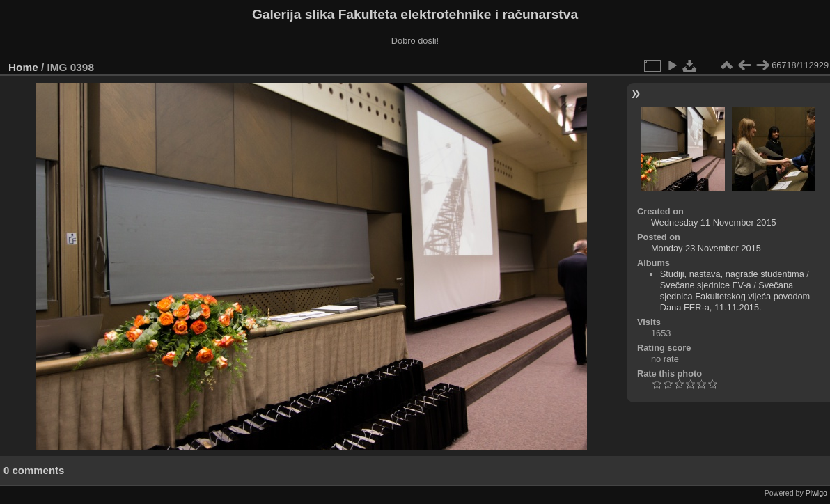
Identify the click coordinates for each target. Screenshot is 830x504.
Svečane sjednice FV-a (706, 285)
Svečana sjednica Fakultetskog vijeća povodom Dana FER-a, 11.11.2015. (735, 296)
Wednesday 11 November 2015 (714, 222)
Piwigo (816, 493)
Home (23, 67)
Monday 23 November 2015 (706, 248)
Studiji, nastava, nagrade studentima (732, 274)
